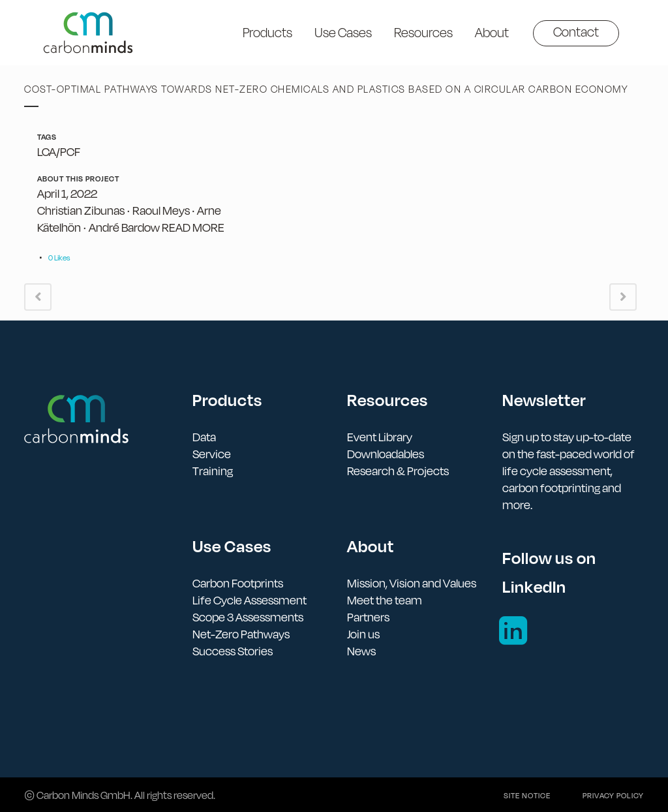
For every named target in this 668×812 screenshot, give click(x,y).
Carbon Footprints (238, 583)
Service (212, 454)
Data (204, 437)
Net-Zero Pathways (241, 634)
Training (213, 471)
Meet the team (385, 600)
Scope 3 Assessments (248, 617)
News (361, 651)
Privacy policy (613, 796)
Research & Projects (398, 471)
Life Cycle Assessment (250, 600)
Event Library (380, 437)
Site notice (527, 796)
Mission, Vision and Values (412, 583)
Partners (368, 617)
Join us (363, 634)
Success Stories (233, 651)
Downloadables (386, 454)
